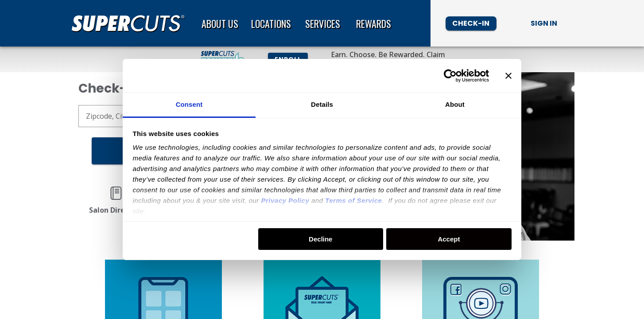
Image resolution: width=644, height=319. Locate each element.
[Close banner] (508, 76)
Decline (320, 239)
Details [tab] (322, 104)
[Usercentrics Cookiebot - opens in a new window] (450, 76)
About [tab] (455, 104)
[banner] (322, 23)
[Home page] (132, 23)
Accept (449, 239)
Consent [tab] (189, 104)
